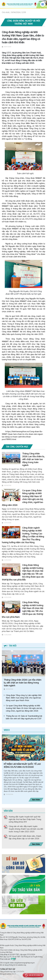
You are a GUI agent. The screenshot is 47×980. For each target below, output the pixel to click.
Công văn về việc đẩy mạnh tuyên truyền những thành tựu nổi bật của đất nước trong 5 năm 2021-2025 (26, 829)
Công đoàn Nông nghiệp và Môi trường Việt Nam (24, 22)
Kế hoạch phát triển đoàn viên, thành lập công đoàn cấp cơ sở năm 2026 (25, 837)
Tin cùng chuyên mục (17, 447)
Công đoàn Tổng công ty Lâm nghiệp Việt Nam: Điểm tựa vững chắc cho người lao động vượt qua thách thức (24, 698)
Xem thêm (36, 800)
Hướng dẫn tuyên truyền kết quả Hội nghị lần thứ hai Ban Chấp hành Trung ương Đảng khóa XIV (25, 819)
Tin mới (10, 646)
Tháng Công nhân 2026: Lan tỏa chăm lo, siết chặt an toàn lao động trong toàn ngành (23, 683)
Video (7, 730)
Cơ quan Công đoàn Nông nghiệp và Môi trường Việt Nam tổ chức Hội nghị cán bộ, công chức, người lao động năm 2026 (24, 708)
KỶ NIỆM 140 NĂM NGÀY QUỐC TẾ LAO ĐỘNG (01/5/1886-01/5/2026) (22, 765)
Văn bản (8, 811)
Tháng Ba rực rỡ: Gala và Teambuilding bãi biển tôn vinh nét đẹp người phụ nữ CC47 (24, 717)
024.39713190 (13, 939)
